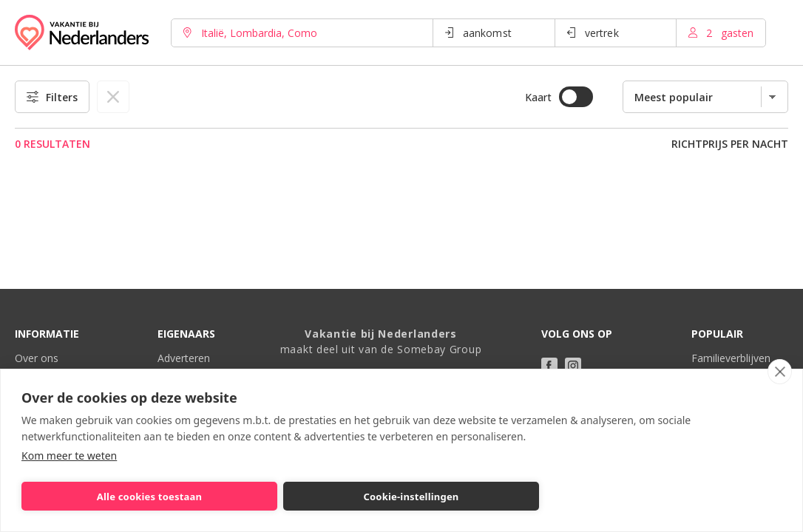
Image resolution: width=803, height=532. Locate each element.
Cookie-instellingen (411, 497)
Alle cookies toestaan (149, 497)
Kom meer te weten (69, 456)
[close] (780, 372)
